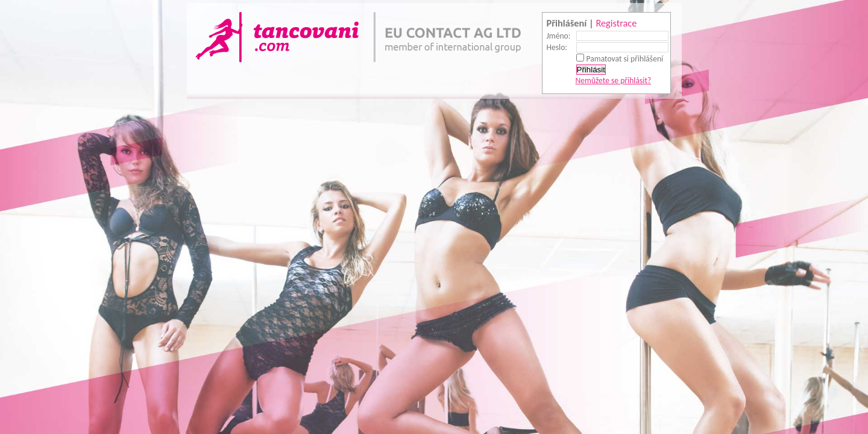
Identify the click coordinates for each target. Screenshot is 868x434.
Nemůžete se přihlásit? (614, 80)
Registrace (616, 23)
